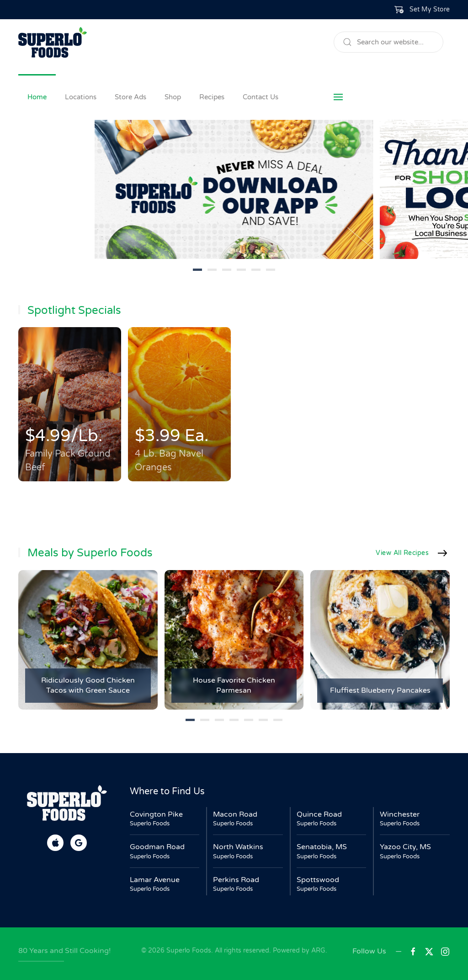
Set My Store (430, 9)
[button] (422, 10)
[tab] (197, 270)
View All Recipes (402, 553)
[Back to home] (53, 42)
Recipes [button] (212, 97)
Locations (81, 97)
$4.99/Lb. (64, 436)
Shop (173, 97)
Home (37, 97)
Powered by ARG (298, 950)
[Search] (388, 42)
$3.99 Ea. (172, 436)
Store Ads (130, 97)
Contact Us (261, 97)
